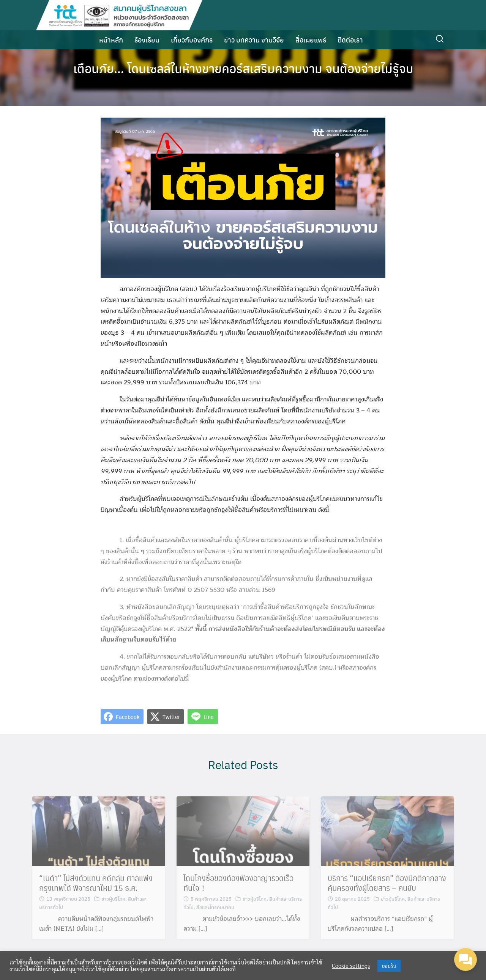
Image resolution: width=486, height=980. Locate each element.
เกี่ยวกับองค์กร (192, 40)
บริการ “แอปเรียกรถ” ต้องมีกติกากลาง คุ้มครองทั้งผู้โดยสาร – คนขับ (387, 886)
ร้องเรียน (147, 40)
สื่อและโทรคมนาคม (215, 910)
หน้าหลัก (111, 40)
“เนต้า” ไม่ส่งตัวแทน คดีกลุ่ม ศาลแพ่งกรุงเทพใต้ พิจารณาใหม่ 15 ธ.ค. (96, 886)
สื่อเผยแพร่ (311, 40)
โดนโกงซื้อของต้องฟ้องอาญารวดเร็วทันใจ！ (238, 886)
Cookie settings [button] (351, 966)
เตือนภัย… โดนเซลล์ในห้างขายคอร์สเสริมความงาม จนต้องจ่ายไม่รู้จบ (243, 68)
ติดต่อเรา (350, 40)
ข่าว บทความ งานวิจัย (254, 40)
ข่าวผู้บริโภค (113, 902)
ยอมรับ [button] (389, 966)
